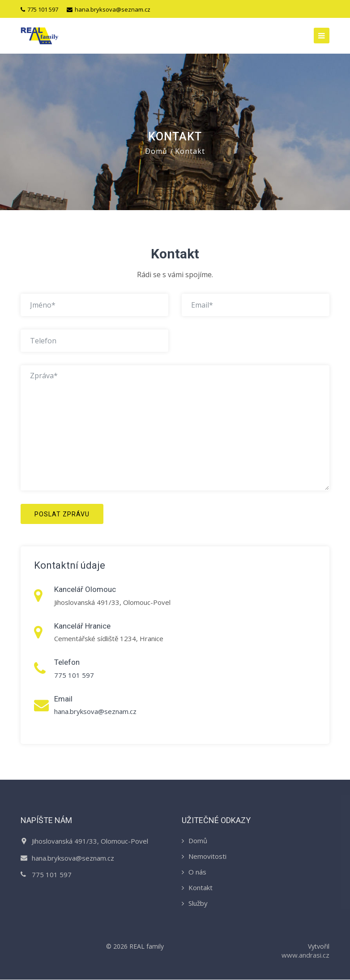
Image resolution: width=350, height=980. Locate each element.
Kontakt (201, 888)
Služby (198, 904)
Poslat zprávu (62, 514)
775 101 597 (39, 9)
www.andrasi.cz (305, 955)
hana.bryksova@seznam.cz (109, 9)
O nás (197, 872)
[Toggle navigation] (322, 36)
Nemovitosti (207, 857)
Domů (156, 152)
